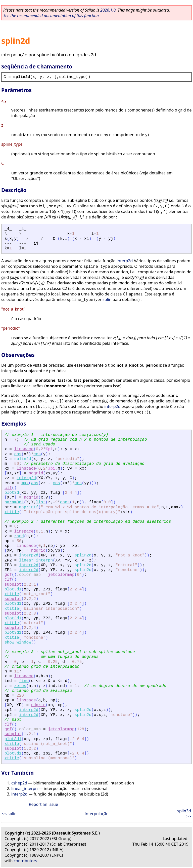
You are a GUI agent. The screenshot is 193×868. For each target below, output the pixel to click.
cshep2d (19, 783)
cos (18, 454)
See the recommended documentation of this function (51, 16)
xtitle (12, 512)
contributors (26, 861)
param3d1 (14, 502)
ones (65, 502)
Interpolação (96, 814)
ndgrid (36, 473)
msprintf (29, 507)
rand (19, 536)
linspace (24, 449)
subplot (13, 585)
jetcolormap (61, 575)
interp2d (125, 261)
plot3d (12, 493)
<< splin (9, 814)
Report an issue (43, 804)
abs (35, 483)
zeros (20, 686)
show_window (18, 643)
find (24, 681)
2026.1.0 (108, 10)
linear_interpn (36, 560)
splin (107, 299)
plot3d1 (13, 589)
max (25, 483)
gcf (8, 575)
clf (8, 488)
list (41, 502)
